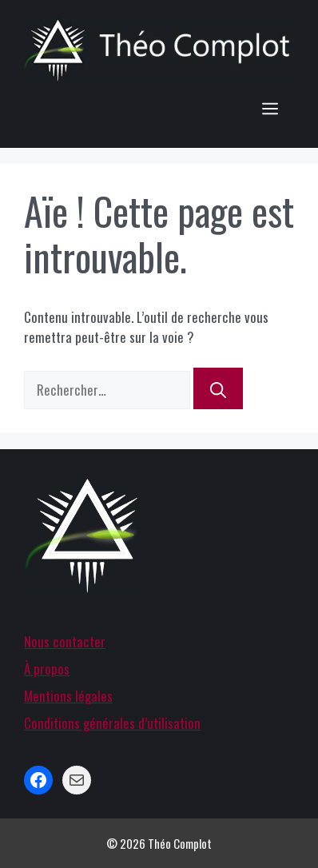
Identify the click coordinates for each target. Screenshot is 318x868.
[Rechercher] (218, 388)
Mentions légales (68, 696)
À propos (47, 669)
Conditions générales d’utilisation (112, 723)
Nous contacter (65, 641)
